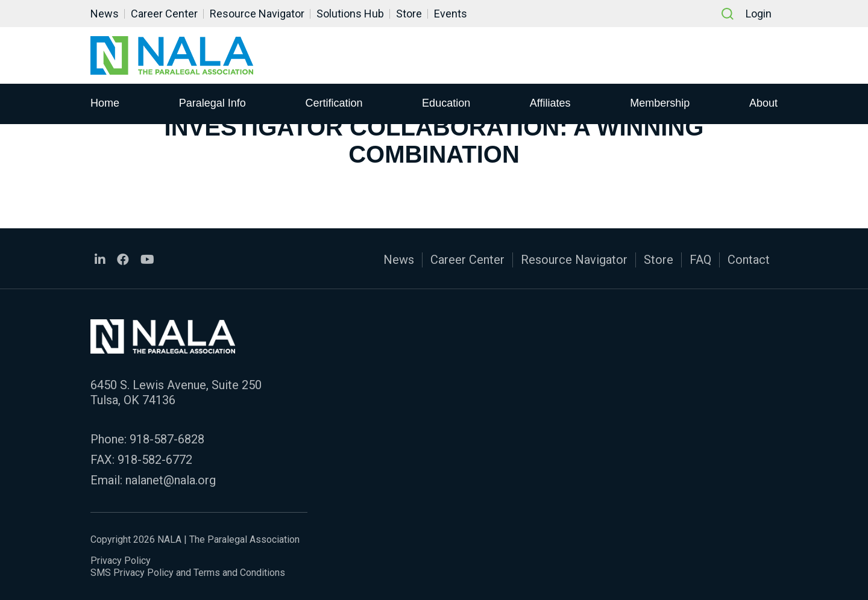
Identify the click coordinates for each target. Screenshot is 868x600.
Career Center (164, 14)
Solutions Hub (350, 14)
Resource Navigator (257, 14)
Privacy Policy (121, 561)
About (763, 103)
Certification (334, 103)
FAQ (700, 260)
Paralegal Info (212, 103)
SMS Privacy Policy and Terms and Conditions (188, 573)
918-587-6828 (167, 439)
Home (105, 103)
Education (446, 103)
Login (759, 14)
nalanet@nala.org (171, 480)
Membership (660, 103)
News (105, 14)
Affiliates (550, 103)
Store (409, 14)
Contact (749, 260)
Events (451, 14)
